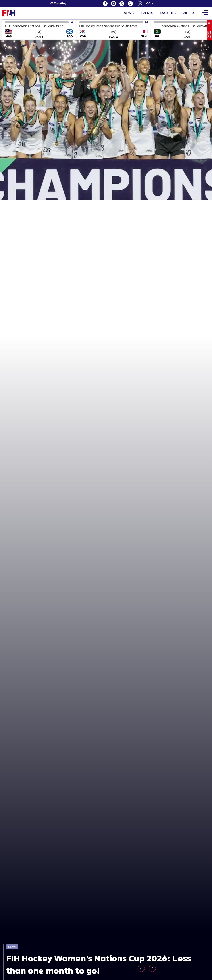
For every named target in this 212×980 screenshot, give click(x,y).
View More (209, 34)
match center (39, 29)
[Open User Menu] (147, 4)
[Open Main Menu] (205, 13)
